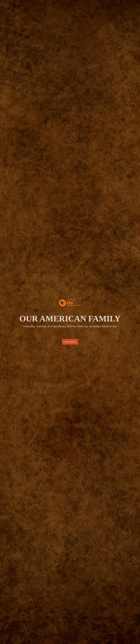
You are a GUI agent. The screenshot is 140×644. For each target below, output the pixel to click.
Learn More (70, 342)
